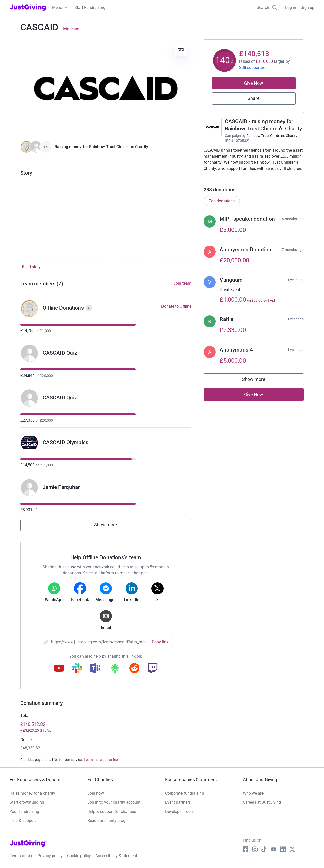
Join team (70, 29)
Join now (96, 793)
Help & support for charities (112, 811)
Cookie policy (79, 856)
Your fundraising (24, 811)
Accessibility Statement (116, 856)
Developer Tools (179, 811)
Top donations (222, 206)
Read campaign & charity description (238, 178)
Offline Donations (63, 308)
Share (254, 98)
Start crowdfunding (27, 802)
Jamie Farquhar (61, 487)
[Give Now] (36, 147)
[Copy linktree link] (115, 670)
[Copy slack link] (77, 669)
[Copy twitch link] (153, 669)
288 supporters (253, 67)
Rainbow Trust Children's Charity (272, 136)
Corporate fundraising (185, 793)
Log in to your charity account (114, 802)
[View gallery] (181, 50)
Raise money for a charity (32, 793)
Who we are (253, 793)
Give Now (254, 83)
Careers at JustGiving (262, 802)
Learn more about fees (102, 760)
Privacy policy (50, 856)
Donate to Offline (176, 306)
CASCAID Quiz (60, 353)
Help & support (23, 821)
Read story (31, 267)
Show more (106, 525)
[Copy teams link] (95, 669)
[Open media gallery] (106, 88)
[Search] (267, 7)
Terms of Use (21, 856)
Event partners (178, 802)
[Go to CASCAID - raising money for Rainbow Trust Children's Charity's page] (213, 127)
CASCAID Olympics (66, 442)
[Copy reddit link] (134, 669)
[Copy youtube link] (59, 669)
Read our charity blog (106, 821)
